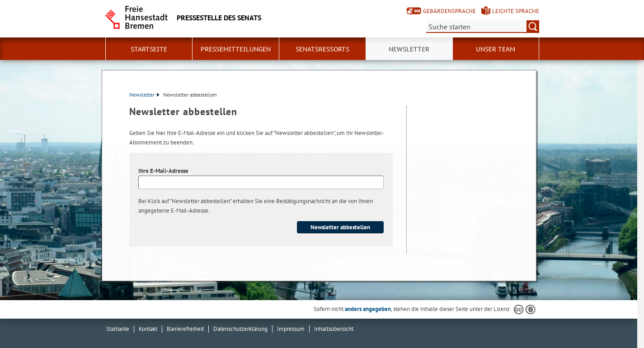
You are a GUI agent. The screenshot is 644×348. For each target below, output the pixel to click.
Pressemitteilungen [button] (236, 49)
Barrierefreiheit (185, 329)
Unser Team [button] (496, 49)
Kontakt (148, 329)
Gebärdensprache (449, 11)
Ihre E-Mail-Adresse (163, 171)
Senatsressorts (322, 49)
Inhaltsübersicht (334, 329)
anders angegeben (368, 309)
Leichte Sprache (516, 11)
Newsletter (409, 49)
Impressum (291, 329)
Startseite (149, 49)
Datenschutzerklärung (240, 329)
